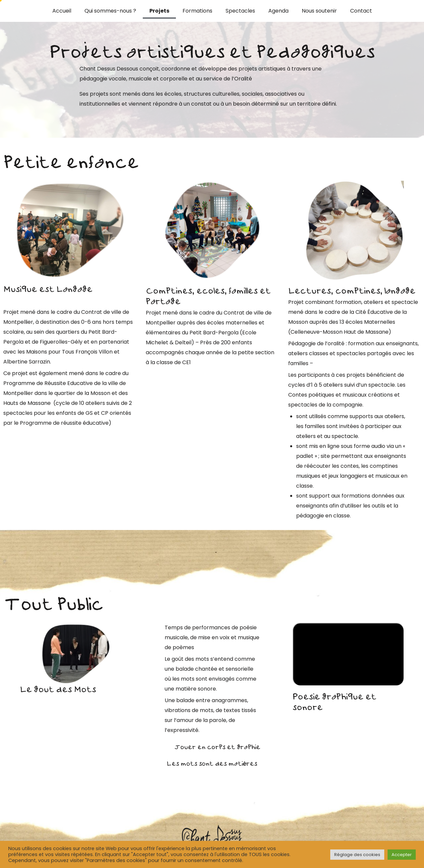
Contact (361, 11)
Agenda (278, 11)
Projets (159, 11)
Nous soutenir (319, 11)
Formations (197, 11)
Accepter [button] (402, 855)
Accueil (62, 11)
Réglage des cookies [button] (357, 855)
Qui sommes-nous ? (110, 11)
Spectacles (240, 11)
